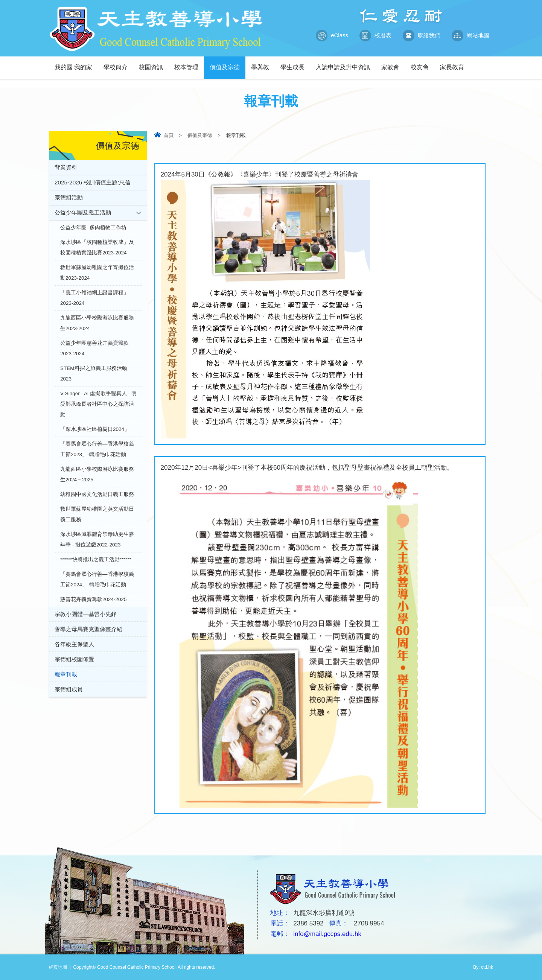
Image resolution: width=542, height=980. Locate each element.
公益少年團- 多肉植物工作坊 (93, 227)
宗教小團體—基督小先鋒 (86, 614)
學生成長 (295, 63)
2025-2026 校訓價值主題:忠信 (93, 182)
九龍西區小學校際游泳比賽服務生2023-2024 (97, 323)
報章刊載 (66, 674)
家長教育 (455, 63)
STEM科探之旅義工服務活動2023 (94, 374)
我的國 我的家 (76, 63)
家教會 (393, 63)
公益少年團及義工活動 (83, 212)
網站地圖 (470, 35)
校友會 (422, 63)
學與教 (263, 63)
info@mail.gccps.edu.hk (327, 934)
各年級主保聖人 (74, 644)
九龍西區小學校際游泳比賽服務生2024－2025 (97, 474)
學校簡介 (118, 63)
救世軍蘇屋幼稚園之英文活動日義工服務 (97, 514)
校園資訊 (154, 63)
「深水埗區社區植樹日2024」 (95, 429)
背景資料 (66, 167)
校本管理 (189, 63)
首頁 (169, 135)
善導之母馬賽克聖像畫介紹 (88, 629)
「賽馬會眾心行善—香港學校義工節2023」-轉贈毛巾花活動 (97, 449)
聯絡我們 (422, 35)
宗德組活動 (69, 197)
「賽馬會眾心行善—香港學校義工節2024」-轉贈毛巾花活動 (97, 579)
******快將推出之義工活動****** (96, 559)
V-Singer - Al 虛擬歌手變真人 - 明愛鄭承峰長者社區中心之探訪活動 (98, 404)
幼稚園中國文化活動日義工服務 (97, 494)
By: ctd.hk (483, 967)
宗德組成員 (69, 689)
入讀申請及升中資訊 (346, 63)
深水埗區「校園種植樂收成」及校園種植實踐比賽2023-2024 (97, 247)
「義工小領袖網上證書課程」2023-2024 (94, 298)
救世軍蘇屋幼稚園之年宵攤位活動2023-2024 (97, 273)
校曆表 (375, 35)
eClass (332, 35)
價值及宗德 (228, 63)
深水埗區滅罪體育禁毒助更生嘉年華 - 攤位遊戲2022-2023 (97, 539)
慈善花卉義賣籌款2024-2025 (94, 599)
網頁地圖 (58, 967)
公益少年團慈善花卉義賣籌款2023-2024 (94, 348)
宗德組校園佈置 (74, 659)
